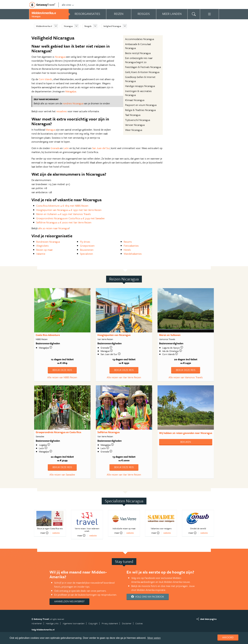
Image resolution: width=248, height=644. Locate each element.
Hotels (127, 250)
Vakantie (41, 254)
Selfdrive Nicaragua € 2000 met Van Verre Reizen (64, 222)
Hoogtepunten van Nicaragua (114, 335)
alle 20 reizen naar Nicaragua (54, 228)
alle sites (68, 5)
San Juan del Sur (101, 148)
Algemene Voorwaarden (74, 623)
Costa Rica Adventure (48, 335)
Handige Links (52, 623)
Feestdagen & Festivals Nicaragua (143, 67)
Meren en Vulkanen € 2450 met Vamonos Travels (64, 214)
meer (44, 533)
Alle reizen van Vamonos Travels (186, 377)
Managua (51, 130)
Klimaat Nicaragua (135, 100)
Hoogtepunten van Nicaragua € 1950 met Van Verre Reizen (69, 210)
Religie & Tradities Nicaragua (140, 110)
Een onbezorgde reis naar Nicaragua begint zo (139, 60)
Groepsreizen (87, 246)
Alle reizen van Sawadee (62, 475)
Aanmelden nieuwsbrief (69, 601)
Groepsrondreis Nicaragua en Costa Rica (58, 432)
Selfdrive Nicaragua (108, 432)
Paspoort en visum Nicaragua (141, 105)
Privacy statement (110, 623)
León (66, 148)
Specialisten (87, 254)
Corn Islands (45, 79)
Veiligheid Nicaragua (112, 26)
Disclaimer (127, 623)
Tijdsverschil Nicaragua (138, 120)
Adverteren (37, 623)
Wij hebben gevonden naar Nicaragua (186, 433)
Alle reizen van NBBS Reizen (62, 377)
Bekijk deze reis (62, 370)
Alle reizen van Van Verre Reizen (124, 377)
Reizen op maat (44, 250)
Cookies (139, 623)
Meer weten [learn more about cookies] (154, 638)
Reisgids (88, 26)
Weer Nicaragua (134, 130)
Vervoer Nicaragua (135, 125)
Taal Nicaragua (133, 115)
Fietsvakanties (131, 246)
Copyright (93, 623)
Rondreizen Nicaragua (48, 242)
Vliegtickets (42, 246)
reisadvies (62, 111)
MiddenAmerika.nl (44, 26)
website (56, 533)
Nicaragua (68, 26)
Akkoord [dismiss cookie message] (228, 637)
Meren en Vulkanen (170, 335)
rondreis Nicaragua (73, 103)
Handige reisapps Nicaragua (140, 86)
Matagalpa (71, 91)
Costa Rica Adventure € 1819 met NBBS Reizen (62, 206)
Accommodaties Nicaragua (139, 39)
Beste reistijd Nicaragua (138, 53)
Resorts (128, 242)
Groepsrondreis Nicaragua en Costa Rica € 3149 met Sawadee (70, 218)
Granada (55, 148)
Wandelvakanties (133, 254)
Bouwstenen (87, 250)
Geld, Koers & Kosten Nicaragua (142, 72)
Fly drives (85, 242)
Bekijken (186, 442)
